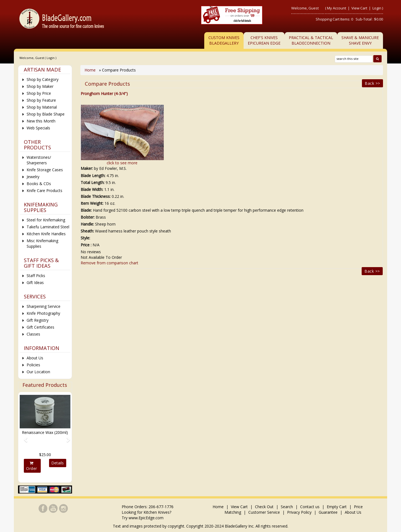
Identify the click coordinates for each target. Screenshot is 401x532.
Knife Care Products (44, 190)
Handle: (87, 224)
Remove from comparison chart (109, 263)
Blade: (86, 210)
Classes (33, 334)
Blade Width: (92, 189)
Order (32, 466)
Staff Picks (36, 276)
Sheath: (87, 231)
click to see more (122, 163)
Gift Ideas (35, 282)
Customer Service (264, 512)
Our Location (38, 372)
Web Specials (38, 128)
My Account (337, 8)
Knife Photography (43, 313)
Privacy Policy (299, 512)
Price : (86, 245)
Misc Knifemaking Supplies (42, 243)
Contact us (310, 507)
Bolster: (88, 217)
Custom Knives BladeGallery (224, 40)
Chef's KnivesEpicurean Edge (264, 40)
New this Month (41, 121)
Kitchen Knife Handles (46, 234)
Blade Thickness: (96, 196)
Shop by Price (39, 93)
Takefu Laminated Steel (48, 227)
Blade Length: (93, 176)
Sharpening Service (44, 306)
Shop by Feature (41, 100)
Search (287, 507)
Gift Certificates (40, 327)
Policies (33, 365)
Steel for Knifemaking (46, 220)
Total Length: (93, 182)
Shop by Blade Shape (46, 114)
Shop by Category (43, 79)
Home (91, 70)
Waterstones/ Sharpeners (39, 160)
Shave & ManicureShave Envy (360, 40)
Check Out (264, 507)
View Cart (360, 8)
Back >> (372, 83)
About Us (35, 358)
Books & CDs (39, 184)
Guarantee (328, 512)
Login (377, 8)
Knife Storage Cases (45, 170)
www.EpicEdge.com (146, 518)
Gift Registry (38, 320)
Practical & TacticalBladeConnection (311, 40)
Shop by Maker (40, 86)
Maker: (87, 168)
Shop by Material (42, 107)
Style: (85, 238)
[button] (23, 437)
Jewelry (33, 177)
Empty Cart (337, 507)
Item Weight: (92, 203)
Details (58, 463)
